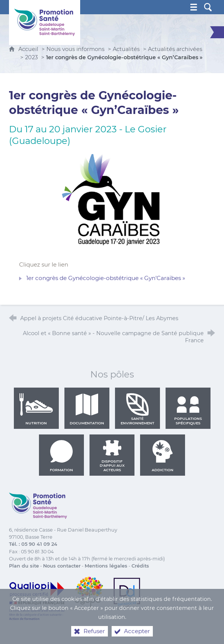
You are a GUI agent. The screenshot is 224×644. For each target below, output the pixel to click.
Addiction (163, 456)
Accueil (29, 49)
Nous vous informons (75, 49)
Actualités (126, 49)
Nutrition (36, 409)
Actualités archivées (175, 49)
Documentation (87, 409)
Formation (61, 456)
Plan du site (24, 566)
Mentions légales (106, 566)
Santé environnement (137, 409)
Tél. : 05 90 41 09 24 (33, 544)
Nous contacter (62, 566)
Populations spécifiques (188, 409)
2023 (31, 57)
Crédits (140, 566)
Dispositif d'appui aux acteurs (112, 456)
